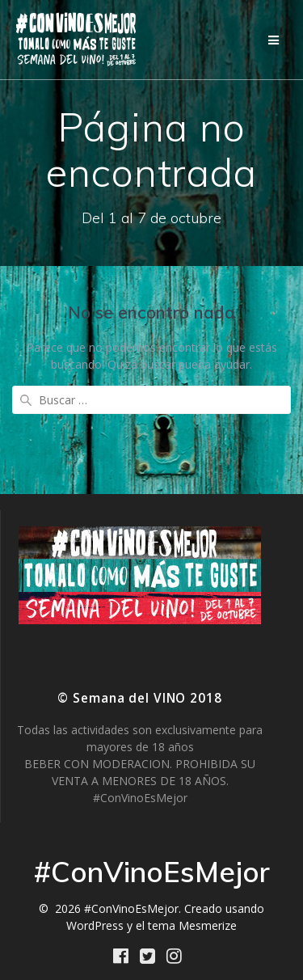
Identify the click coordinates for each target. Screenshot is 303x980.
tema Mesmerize (192, 925)
